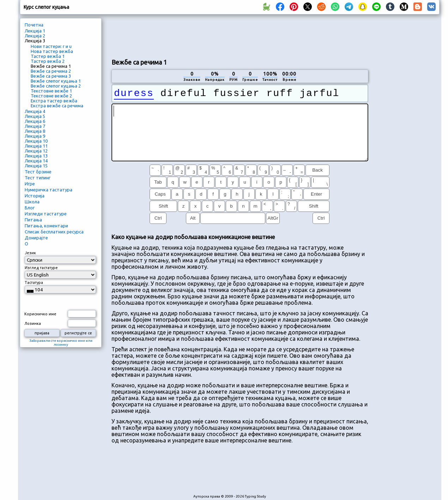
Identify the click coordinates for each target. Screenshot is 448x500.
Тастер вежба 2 (48, 61)
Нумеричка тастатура (49, 190)
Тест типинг (38, 178)
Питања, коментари (46, 226)
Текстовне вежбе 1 (51, 91)
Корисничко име (40, 314)
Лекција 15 (36, 166)
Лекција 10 (36, 141)
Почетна (34, 25)
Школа (32, 202)
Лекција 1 (35, 31)
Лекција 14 (36, 161)
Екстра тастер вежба (54, 101)
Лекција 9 (35, 136)
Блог (30, 208)
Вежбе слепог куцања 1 (56, 81)
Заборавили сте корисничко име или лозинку (61, 343)
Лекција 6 (35, 121)
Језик (30, 253)
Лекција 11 (36, 146)
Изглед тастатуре (41, 268)
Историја (35, 196)
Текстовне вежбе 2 (51, 96)
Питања (33, 220)
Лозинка (33, 323)
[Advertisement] (240, 36)
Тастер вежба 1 (48, 56)
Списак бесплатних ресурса (54, 232)
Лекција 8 (35, 131)
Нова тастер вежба (52, 51)
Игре (30, 184)
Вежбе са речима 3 (51, 76)
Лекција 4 (35, 111)
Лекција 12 (36, 151)
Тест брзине (38, 172)
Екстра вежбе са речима (57, 106)
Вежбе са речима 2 (51, 71)
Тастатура (34, 282)
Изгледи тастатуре (46, 214)
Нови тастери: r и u (51, 46)
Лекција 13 (36, 156)
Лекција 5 (35, 116)
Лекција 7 (35, 126)
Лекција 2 (35, 36)
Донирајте (36, 238)
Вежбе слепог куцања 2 (56, 86)
